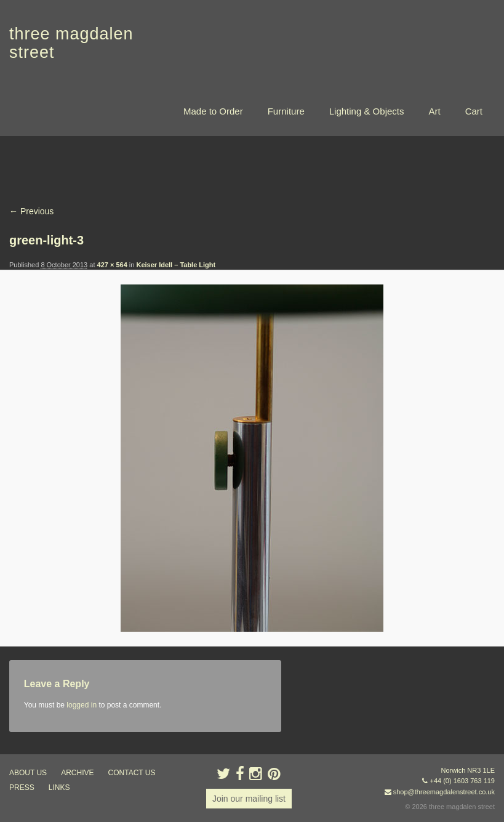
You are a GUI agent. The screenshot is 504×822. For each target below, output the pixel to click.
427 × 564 (112, 265)
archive (77, 773)
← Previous (31, 211)
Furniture (286, 111)
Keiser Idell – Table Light (176, 265)
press (22, 788)
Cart (474, 111)
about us (28, 773)
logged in (82, 705)
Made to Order (213, 111)
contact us (132, 773)
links (59, 788)
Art (434, 111)
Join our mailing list (249, 799)
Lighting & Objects (367, 111)
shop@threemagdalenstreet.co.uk (444, 792)
